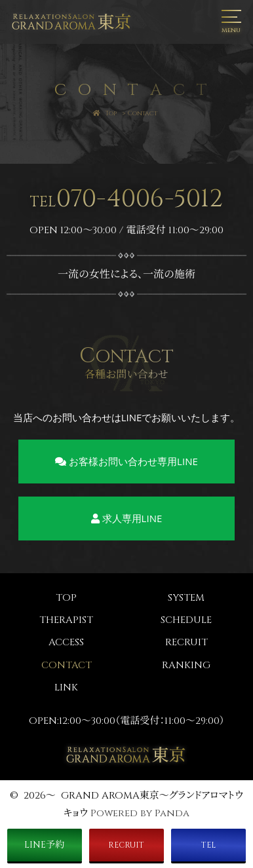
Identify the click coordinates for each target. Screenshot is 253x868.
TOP (66, 598)
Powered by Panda (140, 813)
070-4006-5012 (126, 199)
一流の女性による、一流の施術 (126, 274)
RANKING (186, 665)
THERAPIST (66, 620)
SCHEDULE (186, 620)
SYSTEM (186, 598)
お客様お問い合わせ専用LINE (126, 461)
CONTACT (67, 665)
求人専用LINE (127, 518)
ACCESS (66, 642)
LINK (66, 688)
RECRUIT (186, 642)
